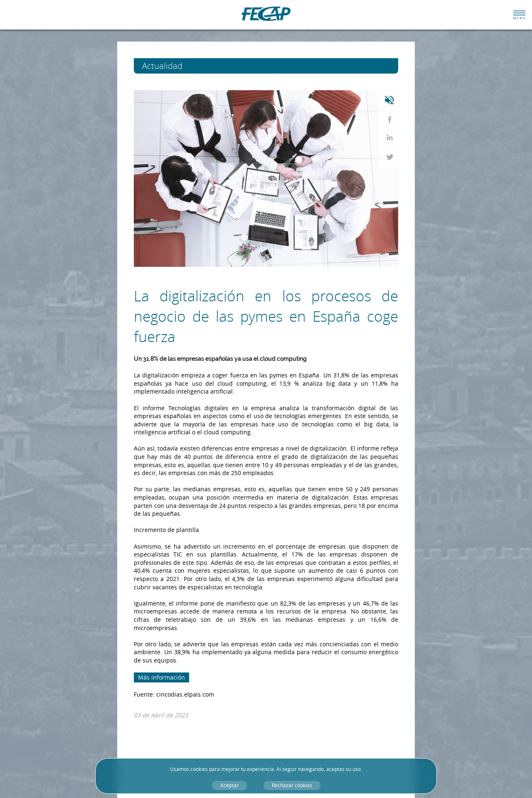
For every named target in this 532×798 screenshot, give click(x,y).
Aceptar (229, 785)
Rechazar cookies (292, 785)
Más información (161, 677)
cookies (199, 769)
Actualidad (178, 66)
